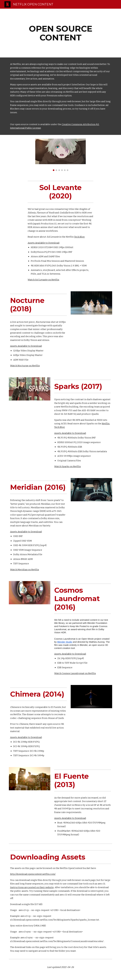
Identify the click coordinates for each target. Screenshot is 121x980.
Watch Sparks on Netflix (67, 466)
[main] (61, 33)
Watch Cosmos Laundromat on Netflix (75, 673)
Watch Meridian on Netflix (25, 570)
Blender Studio (65, 642)
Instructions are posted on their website (32, 887)
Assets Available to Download (43, 243)
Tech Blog (79, 237)
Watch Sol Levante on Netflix (43, 280)
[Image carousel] (60, 155)
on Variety (45, 526)
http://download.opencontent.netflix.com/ (33, 874)
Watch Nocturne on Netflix (25, 366)
